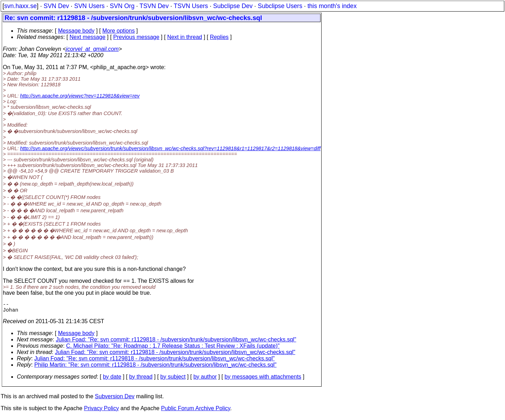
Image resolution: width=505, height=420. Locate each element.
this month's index (332, 6)
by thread (141, 379)
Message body (76, 31)
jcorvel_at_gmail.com (92, 49)
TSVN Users (191, 6)
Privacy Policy (101, 411)
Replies (219, 37)
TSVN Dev (154, 6)
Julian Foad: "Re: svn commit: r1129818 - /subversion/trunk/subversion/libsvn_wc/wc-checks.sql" (176, 342)
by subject (173, 379)
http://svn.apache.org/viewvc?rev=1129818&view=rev (80, 96)
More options (119, 31)
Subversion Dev (115, 399)
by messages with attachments (263, 379)
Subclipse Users (280, 6)
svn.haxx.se (21, 6)
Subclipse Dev (233, 6)
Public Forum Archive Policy (196, 411)
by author (205, 379)
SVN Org (122, 6)
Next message (87, 37)
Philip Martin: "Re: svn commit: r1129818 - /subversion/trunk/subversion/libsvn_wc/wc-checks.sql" (156, 368)
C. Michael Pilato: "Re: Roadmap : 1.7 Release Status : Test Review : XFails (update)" (173, 349)
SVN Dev (56, 6)
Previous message (136, 37)
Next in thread (185, 37)
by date (112, 379)
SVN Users (89, 6)
